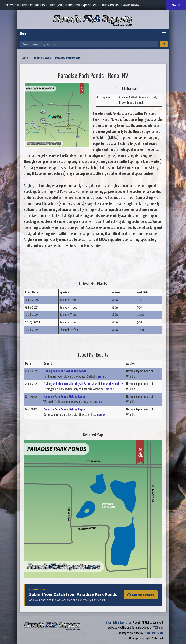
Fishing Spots (42, 58)
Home (24, 58)
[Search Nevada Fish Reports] (89, 44)
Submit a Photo (141, 595)
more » (102, 377)
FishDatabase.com (153, 633)
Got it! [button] (176, 5)
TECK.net (158, 628)
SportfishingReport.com (119, 623)
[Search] (164, 44)
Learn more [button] (130, 5)
